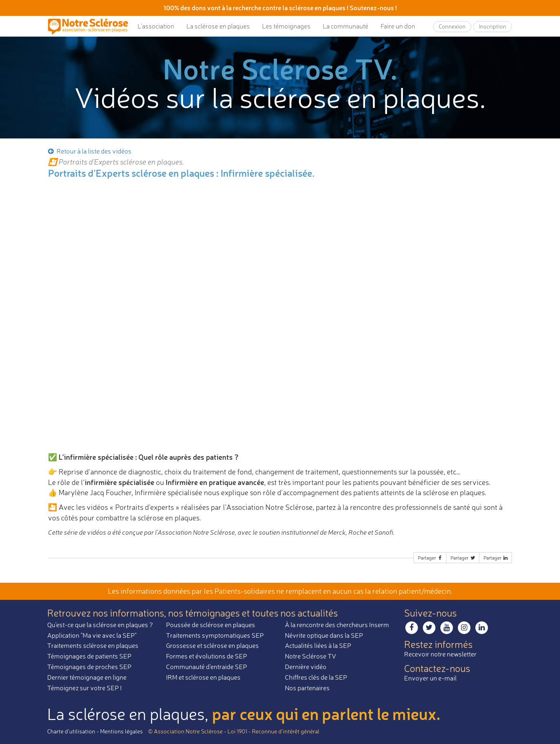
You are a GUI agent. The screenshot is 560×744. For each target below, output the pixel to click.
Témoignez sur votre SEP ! (84, 688)
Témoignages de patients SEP (89, 656)
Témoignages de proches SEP (89, 667)
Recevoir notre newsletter (440, 654)
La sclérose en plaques (218, 26)
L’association (156, 26)
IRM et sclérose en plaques (203, 677)
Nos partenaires (307, 688)
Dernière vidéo (306, 667)
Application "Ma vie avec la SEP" (92, 635)
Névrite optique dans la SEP (324, 635)
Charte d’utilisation (71, 731)
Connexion (452, 26)
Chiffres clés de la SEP (316, 677)
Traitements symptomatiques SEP (215, 635)
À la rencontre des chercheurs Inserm (337, 625)
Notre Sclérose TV (311, 656)
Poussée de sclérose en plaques (211, 625)
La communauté (346, 26)
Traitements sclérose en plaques (93, 645)
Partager (431, 558)
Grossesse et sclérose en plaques (212, 645)
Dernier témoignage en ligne (87, 677)
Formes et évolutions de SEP (207, 656)
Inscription (493, 26)
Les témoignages (286, 26)
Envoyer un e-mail (430, 678)
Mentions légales (121, 731)
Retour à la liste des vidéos (89, 151)
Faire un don (398, 26)
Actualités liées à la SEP (318, 645)
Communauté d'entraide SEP (207, 667)
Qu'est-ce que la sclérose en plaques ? (100, 625)
